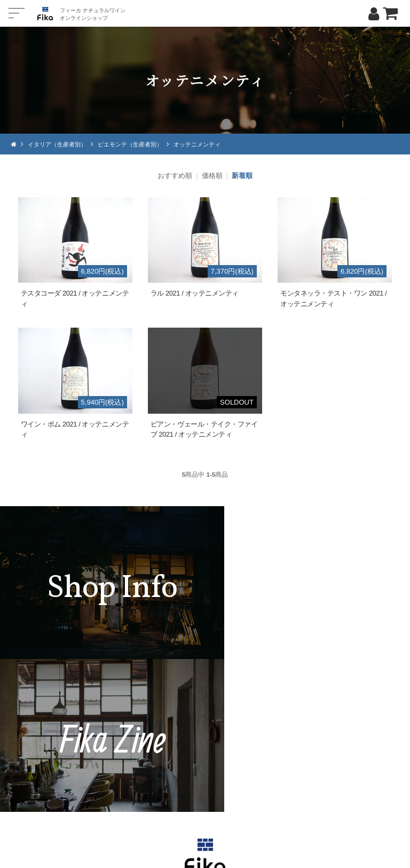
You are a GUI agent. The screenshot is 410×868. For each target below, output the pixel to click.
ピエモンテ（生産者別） (138, 144)
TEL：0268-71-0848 (173, 759)
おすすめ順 (175, 176)
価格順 (212, 176)
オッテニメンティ (210, 144)
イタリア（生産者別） (60, 144)
